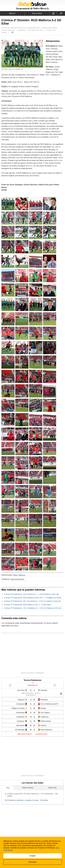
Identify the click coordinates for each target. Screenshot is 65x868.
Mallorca (22, 575)
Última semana (28, 788)
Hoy (8, 788)
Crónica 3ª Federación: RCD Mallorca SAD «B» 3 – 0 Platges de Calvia (33, 598)
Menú (12, 13)
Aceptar (32, 856)
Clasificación (41, 734)
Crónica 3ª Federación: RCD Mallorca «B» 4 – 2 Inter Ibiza (28, 605)
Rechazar (33, 862)
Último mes (52, 788)
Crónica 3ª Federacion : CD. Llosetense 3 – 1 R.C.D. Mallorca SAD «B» (33, 608)
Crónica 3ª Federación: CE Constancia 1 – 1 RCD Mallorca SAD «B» (32, 594)
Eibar (15, 575)
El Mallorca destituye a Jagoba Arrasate (23, 800)
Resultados (37, 13)
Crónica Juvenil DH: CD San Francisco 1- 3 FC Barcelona (30, 794)
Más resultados (25, 734)
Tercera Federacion (32, 680)
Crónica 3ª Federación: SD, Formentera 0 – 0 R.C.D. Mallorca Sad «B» (33, 601)
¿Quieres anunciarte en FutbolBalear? (33, 673)
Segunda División (17, 579)
